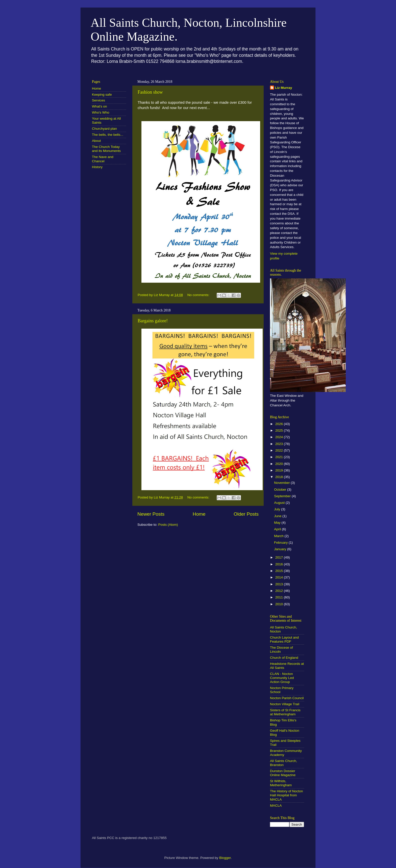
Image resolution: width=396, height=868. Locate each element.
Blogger (225, 858)
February (281, 543)
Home (199, 514)
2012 (280, 591)
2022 (280, 450)
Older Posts (246, 514)
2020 (280, 464)
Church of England (284, 658)
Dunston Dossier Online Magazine (283, 773)
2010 (280, 604)
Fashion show (150, 92)
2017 (280, 557)
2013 (280, 584)
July (278, 509)
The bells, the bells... (108, 135)
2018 (280, 477)
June (278, 516)
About (96, 141)
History (97, 167)
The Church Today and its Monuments (106, 149)
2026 (280, 424)
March (279, 536)
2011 (280, 597)
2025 (280, 430)
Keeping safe (102, 95)
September (283, 496)
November (282, 483)
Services (98, 100)
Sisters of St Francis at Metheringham (285, 712)
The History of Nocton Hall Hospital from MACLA (287, 795)
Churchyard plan (104, 129)
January (281, 549)
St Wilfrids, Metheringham (281, 783)
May (278, 523)
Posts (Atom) (168, 525)
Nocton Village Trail (285, 704)
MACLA (276, 806)
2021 (280, 457)
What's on (100, 106)
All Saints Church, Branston (283, 763)
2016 (280, 564)
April (278, 529)
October (281, 490)
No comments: (199, 295)
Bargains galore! (153, 321)
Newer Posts (151, 514)
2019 (280, 470)
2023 (280, 444)
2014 (280, 577)
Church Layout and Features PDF (284, 639)
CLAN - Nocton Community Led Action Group (282, 678)
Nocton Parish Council (287, 698)
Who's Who (101, 112)
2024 (280, 437)
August (280, 503)
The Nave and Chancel (103, 159)
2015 (280, 571)
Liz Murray (284, 88)
